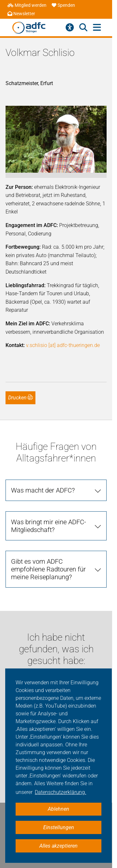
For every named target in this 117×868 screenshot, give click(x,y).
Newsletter (21, 14)
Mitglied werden (27, 5)
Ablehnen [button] (58, 809)
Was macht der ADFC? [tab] (43, 490)
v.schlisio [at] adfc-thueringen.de (63, 345)
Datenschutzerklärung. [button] (60, 792)
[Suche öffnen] (83, 27)
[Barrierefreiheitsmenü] (70, 27)
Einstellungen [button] (59, 827)
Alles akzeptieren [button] (58, 846)
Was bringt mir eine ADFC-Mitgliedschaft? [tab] (49, 526)
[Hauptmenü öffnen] (97, 28)
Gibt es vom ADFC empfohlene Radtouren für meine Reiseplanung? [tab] (48, 569)
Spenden (63, 5)
